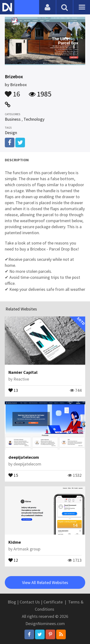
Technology (34, 119)
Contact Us (30, 602)
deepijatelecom (24, 457)
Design (11, 133)
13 (13, 390)
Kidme (15, 542)
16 (12, 92)
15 (13, 475)
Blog (12, 602)
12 (13, 560)
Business (13, 119)
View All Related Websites (45, 582)
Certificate (53, 602)
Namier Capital (23, 372)
